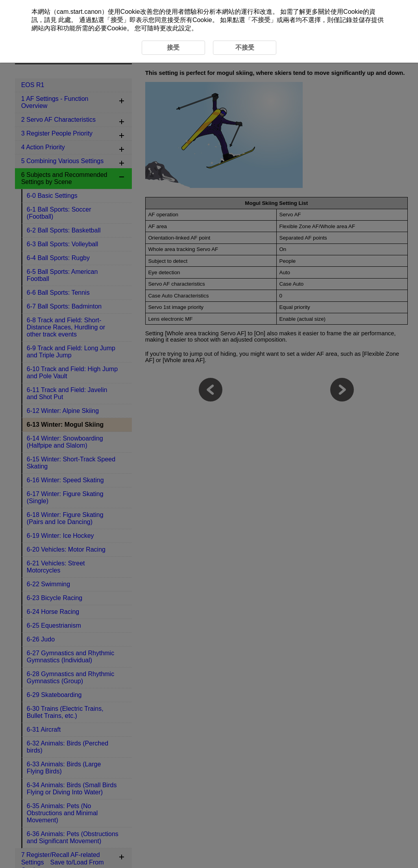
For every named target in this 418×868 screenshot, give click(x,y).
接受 (117, 20)
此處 (65, 20)
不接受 (261, 20)
